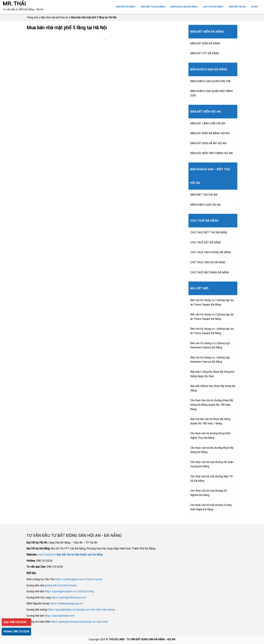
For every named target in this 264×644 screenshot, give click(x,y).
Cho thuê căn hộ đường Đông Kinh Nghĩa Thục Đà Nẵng (210, 436)
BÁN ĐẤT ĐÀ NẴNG (127, 7)
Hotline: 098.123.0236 (16, 631)
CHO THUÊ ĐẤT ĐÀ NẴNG (206, 242)
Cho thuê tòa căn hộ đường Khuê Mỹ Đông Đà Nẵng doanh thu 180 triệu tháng (212, 405)
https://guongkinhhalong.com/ (69, 597)
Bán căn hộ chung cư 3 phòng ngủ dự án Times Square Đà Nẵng (212, 302)
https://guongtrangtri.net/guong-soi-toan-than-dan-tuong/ (81, 610)
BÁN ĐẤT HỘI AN (238, 7)
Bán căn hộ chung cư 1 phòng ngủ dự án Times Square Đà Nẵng (212, 331)
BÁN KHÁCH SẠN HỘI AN (205, 205)
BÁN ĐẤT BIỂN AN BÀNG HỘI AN (210, 133)
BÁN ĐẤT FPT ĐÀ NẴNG (205, 53)
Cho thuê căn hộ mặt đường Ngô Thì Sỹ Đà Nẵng (212, 479)
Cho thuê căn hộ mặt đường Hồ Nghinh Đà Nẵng (209, 493)
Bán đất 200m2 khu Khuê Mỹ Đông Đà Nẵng (213, 388)
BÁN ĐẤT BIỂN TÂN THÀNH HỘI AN (211, 153)
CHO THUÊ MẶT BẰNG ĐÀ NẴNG (210, 272)
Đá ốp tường (87, 591)
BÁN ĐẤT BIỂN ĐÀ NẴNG (205, 43)
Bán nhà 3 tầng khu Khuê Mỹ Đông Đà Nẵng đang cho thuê (212, 374)
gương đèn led (53, 585)
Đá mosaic (70, 585)
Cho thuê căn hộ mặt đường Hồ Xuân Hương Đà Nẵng (212, 464)
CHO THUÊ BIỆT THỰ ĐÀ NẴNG (209, 232)
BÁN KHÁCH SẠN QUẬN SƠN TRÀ (210, 81)
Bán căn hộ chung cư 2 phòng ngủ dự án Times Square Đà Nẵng (212, 317)
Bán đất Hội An (65, 555)
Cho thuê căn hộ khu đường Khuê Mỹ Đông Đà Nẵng (212, 450)
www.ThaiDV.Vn (47, 555)
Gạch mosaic (95, 579)
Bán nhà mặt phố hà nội (54, 17)
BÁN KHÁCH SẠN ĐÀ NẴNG (185, 7)
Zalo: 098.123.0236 (15, 622)
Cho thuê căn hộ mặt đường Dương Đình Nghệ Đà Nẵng (211, 507)
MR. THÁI (14, 4)
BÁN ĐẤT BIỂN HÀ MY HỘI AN (208, 143)
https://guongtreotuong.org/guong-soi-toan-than (79, 622)
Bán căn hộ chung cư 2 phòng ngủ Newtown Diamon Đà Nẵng (210, 345)
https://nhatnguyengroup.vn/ (67, 603)
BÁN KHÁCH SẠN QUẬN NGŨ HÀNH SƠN (212, 93)
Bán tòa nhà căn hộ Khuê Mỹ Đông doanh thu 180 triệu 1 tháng (210, 421)
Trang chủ (33, 17)
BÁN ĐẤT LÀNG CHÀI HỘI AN (208, 123)
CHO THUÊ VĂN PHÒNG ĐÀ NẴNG (211, 252)
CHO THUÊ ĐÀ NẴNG (214, 7)
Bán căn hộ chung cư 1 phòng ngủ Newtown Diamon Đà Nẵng (210, 360)
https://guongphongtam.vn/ (61, 591)
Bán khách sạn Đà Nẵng (89, 555)
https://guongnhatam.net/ (60, 616)
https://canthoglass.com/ (70, 579)
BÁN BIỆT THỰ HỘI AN (204, 195)
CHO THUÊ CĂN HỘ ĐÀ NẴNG (208, 262)
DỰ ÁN (255, 7)
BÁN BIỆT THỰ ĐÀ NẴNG (154, 7)
